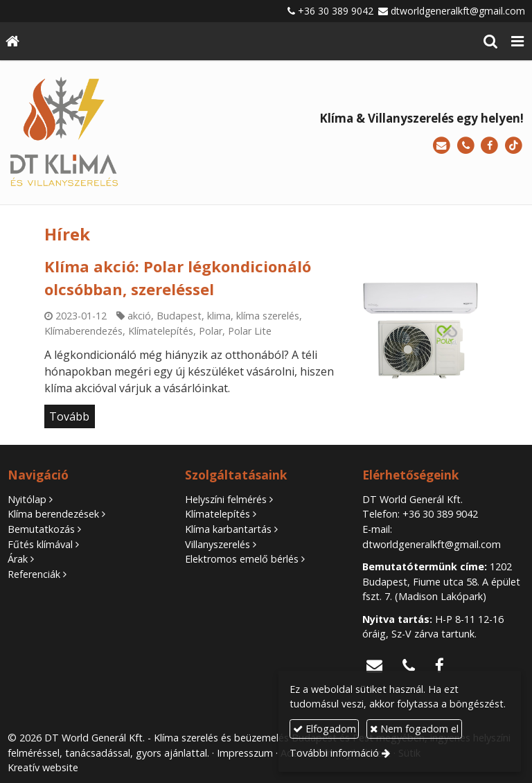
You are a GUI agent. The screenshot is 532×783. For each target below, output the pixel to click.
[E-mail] (442, 146)
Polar (211, 331)
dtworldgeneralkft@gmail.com (458, 11)
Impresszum (245, 753)
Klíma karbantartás (228, 529)
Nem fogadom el (414, 729)
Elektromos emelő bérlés (242, 559)
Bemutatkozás (41, 529)
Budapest (179, 316)
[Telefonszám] (466, 146)
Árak (18, 559)
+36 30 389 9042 (336, 11)
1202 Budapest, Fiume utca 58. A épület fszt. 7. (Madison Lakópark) (441, 581)
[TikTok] (514, 146)
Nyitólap (27, 499)
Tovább (69, 416)
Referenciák (34, 574)
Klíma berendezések (53, 514)
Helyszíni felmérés (226, 499)
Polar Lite (250, 331)
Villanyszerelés (218, 544)
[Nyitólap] (12, 41)
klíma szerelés (268, 316)
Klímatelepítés (161, 331)
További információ (334, 753)
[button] (517, 41)
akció (139, 316)
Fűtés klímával (40, 544)
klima (219, 316)
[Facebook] (489, 146)
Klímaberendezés (83, 331)
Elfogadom (325, 729)
